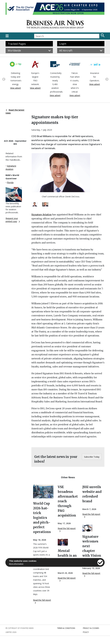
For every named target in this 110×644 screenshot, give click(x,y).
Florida (10, 182)
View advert (16, 88)
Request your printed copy (13, 220)
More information (16, 564)
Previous (3, 79)
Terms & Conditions (66, 628)
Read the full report (42, 601)
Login (63, 44)
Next (107, 79)
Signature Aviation (41, 215)
